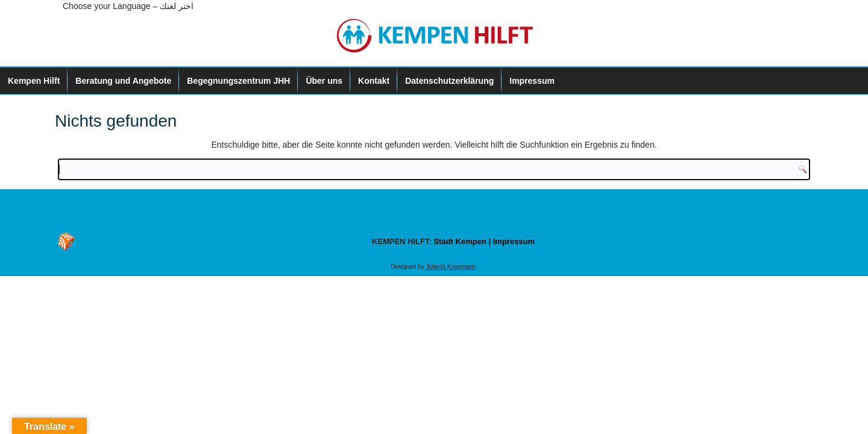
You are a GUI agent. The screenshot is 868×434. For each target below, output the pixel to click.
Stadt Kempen (460, 241)
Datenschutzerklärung (449, 81)
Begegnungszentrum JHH (238, 81)
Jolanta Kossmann (451, 267)
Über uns (324, 81)
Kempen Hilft (34, 81)
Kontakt (374, 81)
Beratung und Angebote (123, 81)
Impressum (532, 81)
